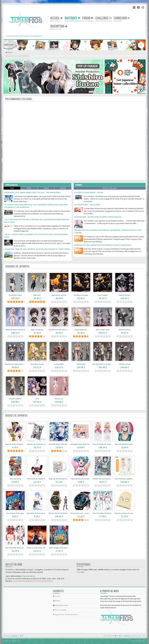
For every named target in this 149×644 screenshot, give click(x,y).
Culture (46, 188)
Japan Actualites (11, 185)
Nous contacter (60, 610)
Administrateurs (16, 576)
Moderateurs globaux (29, 576)
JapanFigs (127, 636)
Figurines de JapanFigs (17, 266)
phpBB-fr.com (15, 641)
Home (10, 52)
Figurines (79, 185)
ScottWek (80, 572)
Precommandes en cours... (19, 99)
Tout (12, 188)
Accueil (56, 18)
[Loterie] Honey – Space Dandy (87, 205)
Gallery (57, 601)
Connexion (122, 18)
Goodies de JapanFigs (16, 416)
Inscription (59, 26)
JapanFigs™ (15, 636)
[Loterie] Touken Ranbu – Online (89, 193)
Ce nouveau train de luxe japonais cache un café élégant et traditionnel (37, 249)
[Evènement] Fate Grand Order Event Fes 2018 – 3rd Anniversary (32, 193)
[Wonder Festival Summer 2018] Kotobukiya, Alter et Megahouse (103, 245)
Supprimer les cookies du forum (65, 614)
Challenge (104, 18)
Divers (29, 188)
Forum (88, 18)
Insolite (63, 188)
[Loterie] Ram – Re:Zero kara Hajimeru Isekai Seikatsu (98, 217)
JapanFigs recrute (60, 605)
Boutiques (72, 18)
